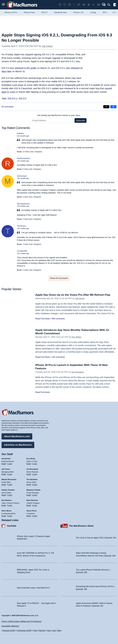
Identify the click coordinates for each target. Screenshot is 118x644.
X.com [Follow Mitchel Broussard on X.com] (10, 485)
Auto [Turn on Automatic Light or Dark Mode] (49, 630)
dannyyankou (23, 204)
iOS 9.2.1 (13, 98)
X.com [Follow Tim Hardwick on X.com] (35, 485)
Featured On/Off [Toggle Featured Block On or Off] (9, 630)
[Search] (110, 5)
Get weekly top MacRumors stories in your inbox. (59, 115)
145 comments (58, 357)
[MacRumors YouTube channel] (84, 5)
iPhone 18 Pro (11, 12)
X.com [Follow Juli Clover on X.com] (10, 474)
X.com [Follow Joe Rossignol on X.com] (35, 474)
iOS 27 (44, 12)
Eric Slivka (77, 337)
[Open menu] (3, 5)
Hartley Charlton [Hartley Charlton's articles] (8, 490)
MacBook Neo (61, 12)
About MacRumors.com (17, 436)
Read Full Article (43, 319)
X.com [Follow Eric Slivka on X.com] (35, 464)
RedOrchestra (24, 158)
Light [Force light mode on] (54, 630)
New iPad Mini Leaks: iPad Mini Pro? (33, 588)
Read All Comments (59, 278)
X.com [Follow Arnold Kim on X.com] (10, 464)
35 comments (8, 107)
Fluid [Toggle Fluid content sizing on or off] (35, 630)
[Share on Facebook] (113, 107)
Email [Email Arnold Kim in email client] (4, 464)
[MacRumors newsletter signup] (98, 5)
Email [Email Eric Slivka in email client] (29, 464)
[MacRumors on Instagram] (65, 5)
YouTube (12, 526)
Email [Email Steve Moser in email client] (4, 516)
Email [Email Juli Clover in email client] (4, 474)
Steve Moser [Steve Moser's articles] (7, 511)
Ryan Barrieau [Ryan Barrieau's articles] (32, 500)
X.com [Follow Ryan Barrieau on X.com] (35, 505)
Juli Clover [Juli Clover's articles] (6, 469)
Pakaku (20, 133)
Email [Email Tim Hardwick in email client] (29, 485)
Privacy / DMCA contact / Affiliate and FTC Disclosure (22, 621)
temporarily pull (72, 85)
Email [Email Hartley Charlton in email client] (4, 495)
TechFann (22, 226)
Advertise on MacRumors (18, 445)
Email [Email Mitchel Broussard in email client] (4, 485)
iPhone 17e (79, 12)
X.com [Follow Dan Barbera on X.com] (10, 505)
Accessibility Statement (10, 626)
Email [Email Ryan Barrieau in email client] (29, 505)
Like (32, 152)
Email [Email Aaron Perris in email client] (29, 516)
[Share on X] (106, 107)
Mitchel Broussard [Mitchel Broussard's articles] (9, 479)
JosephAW (22, 251)
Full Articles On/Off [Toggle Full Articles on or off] (24, 630)
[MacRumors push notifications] (89, 5)
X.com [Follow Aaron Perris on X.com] (35, 516)
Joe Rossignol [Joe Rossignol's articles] (32, 469)
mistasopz (22, 176)
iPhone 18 (107, 12)
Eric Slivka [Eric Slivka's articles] (31, 459)
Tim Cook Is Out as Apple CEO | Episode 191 (96, 538)
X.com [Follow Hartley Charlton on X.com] (10, 495)
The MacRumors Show (81, 526)
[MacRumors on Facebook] (70, 5)
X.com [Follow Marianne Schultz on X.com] (35, 495)
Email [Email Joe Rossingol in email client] (29, 474)
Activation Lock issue (12, 85)
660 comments (58, 319)
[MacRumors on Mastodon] (79, 5)
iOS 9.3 (22, 98)
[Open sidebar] (115, 5)
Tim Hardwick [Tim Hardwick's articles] (32, 479)
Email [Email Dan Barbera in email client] (4, 505)
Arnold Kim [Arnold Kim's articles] (6, 459)
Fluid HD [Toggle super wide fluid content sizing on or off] (42, 630)
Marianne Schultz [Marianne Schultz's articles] (33, 490)
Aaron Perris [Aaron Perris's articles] (32, 511)
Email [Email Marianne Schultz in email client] (29, 495)
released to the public (26, 68)
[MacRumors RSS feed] (94, 5)
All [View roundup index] (114, 12)
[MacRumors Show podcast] (60, 5)
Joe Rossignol (77, 372)
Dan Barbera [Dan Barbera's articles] (7, 500)
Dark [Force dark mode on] (59, 630)
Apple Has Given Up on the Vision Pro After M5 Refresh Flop (73, 295)
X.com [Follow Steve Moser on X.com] (10, 516)
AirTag (93, 12)
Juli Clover (47, 46)
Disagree (38, 152)
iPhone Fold (29, 12)
